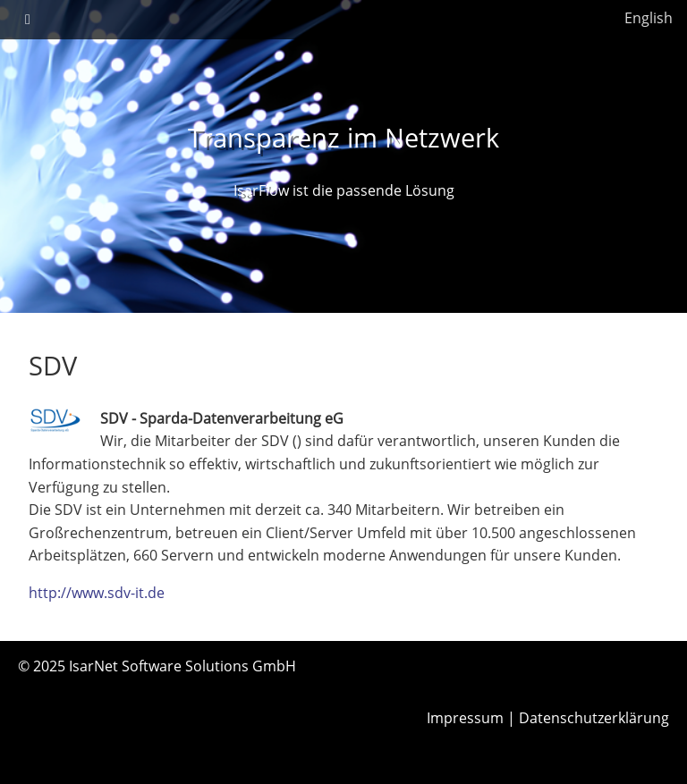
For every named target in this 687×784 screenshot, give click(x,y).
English (649, 18)
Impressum (465, 718)
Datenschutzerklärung (594, 718)
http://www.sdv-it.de (97, 593)
